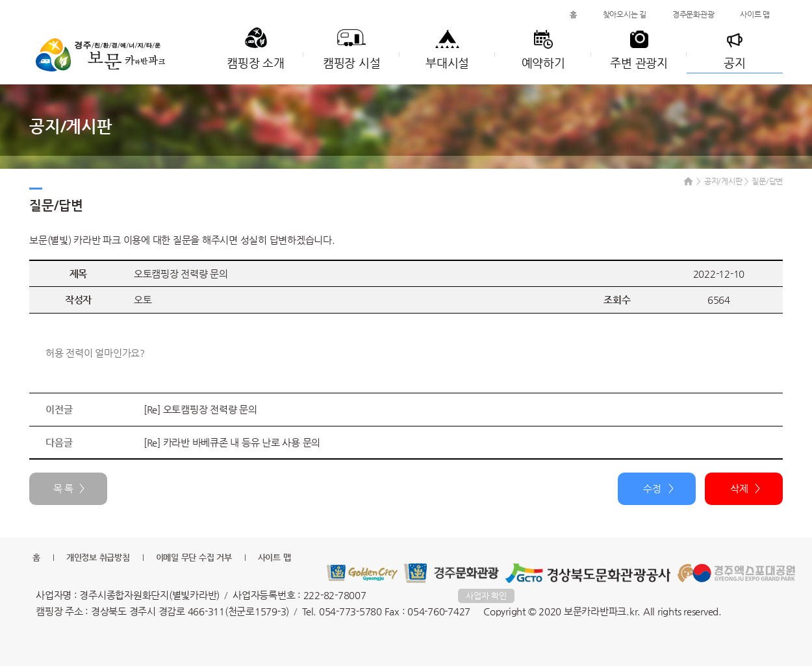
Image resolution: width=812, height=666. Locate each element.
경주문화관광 (693, 14)
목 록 (63, 488)
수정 (652, 488)
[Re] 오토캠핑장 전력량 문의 (200, 409)
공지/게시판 (723, 181)
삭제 (739, 488)
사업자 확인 (486, 596)
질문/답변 (767, 181)
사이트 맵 (755, 14)
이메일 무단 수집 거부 (194, 557)
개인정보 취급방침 (98, 557)
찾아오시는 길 (625, 14)
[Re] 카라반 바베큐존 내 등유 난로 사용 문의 (232, 442)
